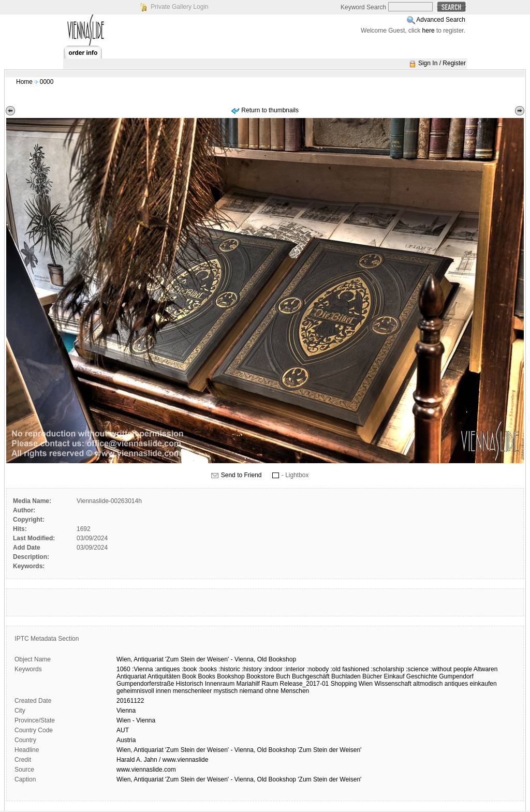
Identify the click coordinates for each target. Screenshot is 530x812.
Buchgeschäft (311, 676)
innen (163, 691)
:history (252, 669)
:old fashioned (350, 669)
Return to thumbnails (270, 110)
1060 (123, 669)
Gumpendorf (456, 676)
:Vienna (142, 669)
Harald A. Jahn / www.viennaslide (162, 760)
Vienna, (245, 659)
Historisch (190, 684)
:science (417, 669)
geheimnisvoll (135, 691)
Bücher (372, 676)
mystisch (225, 691)
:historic (229, 669)
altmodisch (428, 684)
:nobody (318, 669)
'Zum (172, 659)
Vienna (126, 711)
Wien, (124, 659)
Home (24, 82)
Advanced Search (441, 20)
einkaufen (483, 684)
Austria (126, 740)
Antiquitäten (164, 676)
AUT (123, 730)
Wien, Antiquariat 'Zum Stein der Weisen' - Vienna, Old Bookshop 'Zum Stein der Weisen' (239, 750)
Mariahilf (248, 684)
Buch (283, 676)
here (429, 31)
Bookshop (282, 659)
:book (189, 669)
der (201, 659)
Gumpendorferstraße (145, 684)
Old (262, 659)
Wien (366, 684)
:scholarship (388, 669)
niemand (252, 691)
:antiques (167, 669)
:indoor (273, 669)
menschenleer (192, 691)
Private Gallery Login (179, 7)
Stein (188, 659)
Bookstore (260, 676)
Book (189, 676)
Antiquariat (148, 659)
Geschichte (422, 676)
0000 (47, 82)
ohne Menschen (287, 691)
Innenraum (220, 684)
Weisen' (218, 659)
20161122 (130, 701)
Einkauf (394, 676)
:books (208, 669)
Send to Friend (241, 475)
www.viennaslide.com (146, 770)
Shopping (344, 684)
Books (206, 676)
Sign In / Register (442, 63)
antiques (456, 684)
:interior (295, 669)
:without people (451, 669)
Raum (270, 684)
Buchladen (346, 676)
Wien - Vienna (136, 720)
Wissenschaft (393, 684)
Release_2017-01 (305, 684)
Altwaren (486, 669)
